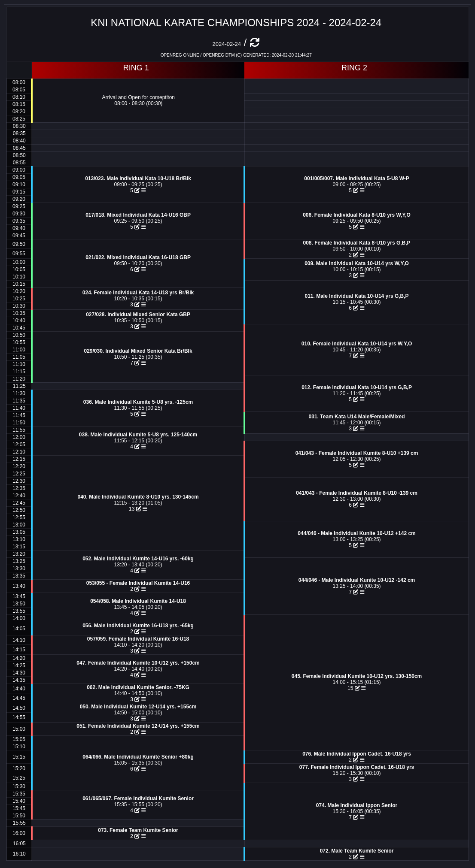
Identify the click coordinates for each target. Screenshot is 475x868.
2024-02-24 (227, 44)
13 (135, 509)
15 (354, 688)
